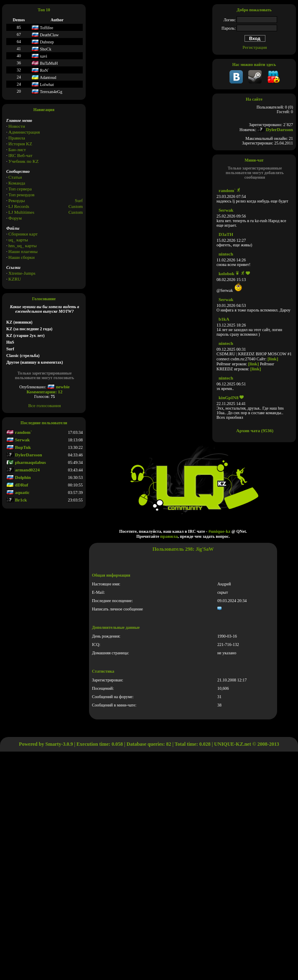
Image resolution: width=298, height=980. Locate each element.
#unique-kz (220, 531)
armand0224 (23, 470)
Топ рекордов (21, 195)
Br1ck (17, 500)
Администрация (24, 132)
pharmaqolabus (26, 462)
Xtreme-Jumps (22, 273)
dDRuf (17, 485)
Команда (17, 183)
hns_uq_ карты (23, 246)
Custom (76, 206)
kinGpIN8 (229, 398)
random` (19, 432)
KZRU (15, 279)
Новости (17, 126)
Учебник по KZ (23, 161)
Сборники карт (23, 234)
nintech (226, 254)
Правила (17, 138)
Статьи (15, 177)
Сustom (76, 212)
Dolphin (19, 477)
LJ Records (19, 206)
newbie (59, 387)
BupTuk (19, 447)
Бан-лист (17, 149)
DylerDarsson (24, 455)
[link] (273, 359)
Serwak (18, 440)
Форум (15, 218)
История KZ (20, 144)
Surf (79, 200)
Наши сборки (22, 257)
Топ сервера (20, 189)
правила (169, 536)
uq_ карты (18, 240)
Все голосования (45, 405)
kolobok (227, 273)
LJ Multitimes (21, 212)
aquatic (18, 492)
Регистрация (255, 47)
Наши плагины (23, 251)
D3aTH (226, 234)
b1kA (224, 319)
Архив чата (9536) (255, 430)
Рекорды (17, 200)
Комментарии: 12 (44, 392)
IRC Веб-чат (20, 155)
